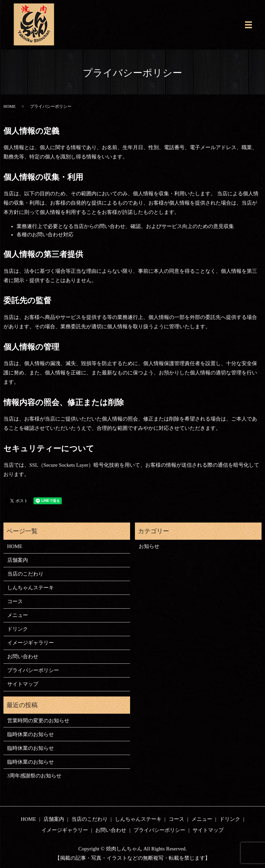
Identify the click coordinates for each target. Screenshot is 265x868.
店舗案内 (18, 560)
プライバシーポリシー (33, 670)
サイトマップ (23, 684)
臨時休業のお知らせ (31, 734)
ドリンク (18, 629)
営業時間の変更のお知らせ (38, 721)
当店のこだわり (25, 574)
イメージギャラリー (31, 643)
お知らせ (149, 546)
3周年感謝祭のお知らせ (35, 776)
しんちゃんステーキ (31, 588)
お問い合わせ (23, 657)
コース (15, 601)
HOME (9, 106)
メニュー (18, 615)
